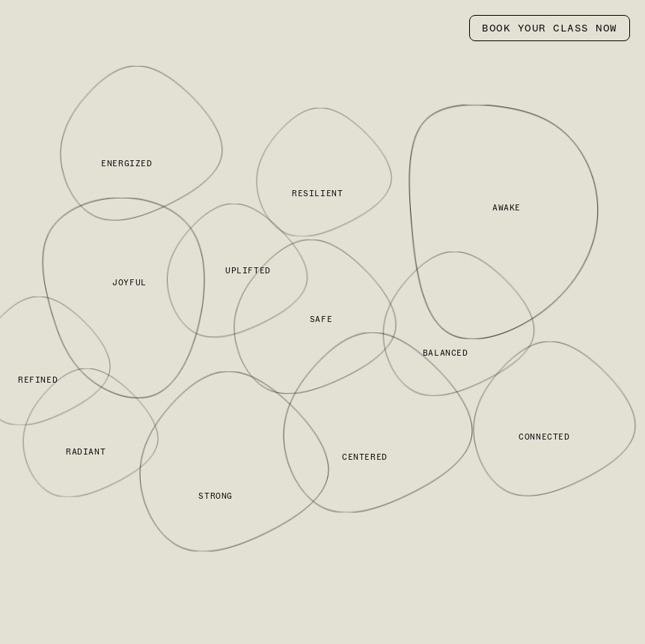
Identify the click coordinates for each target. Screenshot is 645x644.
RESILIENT (317, 194)
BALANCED (446, 353)
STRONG (215, 496)
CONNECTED (544, 437)
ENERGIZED (126, 164)
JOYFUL (129, 282)
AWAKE (507, 207)
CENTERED (365, 457)
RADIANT (86, 452)
